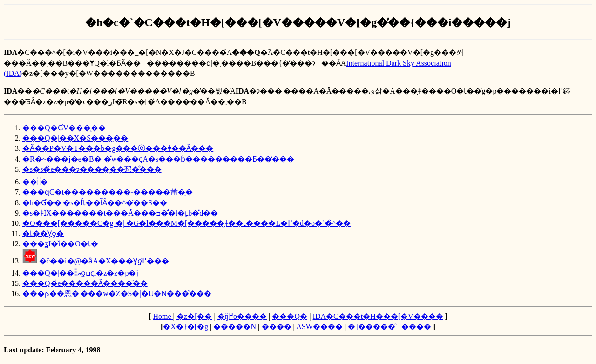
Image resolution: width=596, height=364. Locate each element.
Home (163, 316)
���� (277, 327)
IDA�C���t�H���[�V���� (378, 316)
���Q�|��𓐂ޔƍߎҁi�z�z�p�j (80, 273)
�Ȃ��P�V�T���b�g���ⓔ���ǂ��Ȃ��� (118, 148)
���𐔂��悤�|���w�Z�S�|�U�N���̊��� (117, 293)
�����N (235, 327)
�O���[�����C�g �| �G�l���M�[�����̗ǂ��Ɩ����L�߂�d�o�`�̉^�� (186, 223)
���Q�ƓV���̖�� (64, 128)
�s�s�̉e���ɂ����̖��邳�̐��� (92, 169)
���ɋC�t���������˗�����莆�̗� (108, 192)
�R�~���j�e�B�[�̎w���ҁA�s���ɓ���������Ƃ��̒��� (158, 159)
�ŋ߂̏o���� (242, 316)
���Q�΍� (290, 316)
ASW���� (319, 327)
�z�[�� (194, 316)
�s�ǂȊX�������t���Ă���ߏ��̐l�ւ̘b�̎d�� (120, 213)
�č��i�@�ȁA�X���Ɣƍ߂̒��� (104, 261)
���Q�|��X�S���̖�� (75, 138)
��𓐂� (35, 182)
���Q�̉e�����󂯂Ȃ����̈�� (85, 283)
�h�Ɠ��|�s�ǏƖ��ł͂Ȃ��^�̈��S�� (95, 203)
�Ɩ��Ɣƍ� (43, 233)
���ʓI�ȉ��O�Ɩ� (60, 244)
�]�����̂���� (389, 327)
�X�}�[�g (186, 327)
